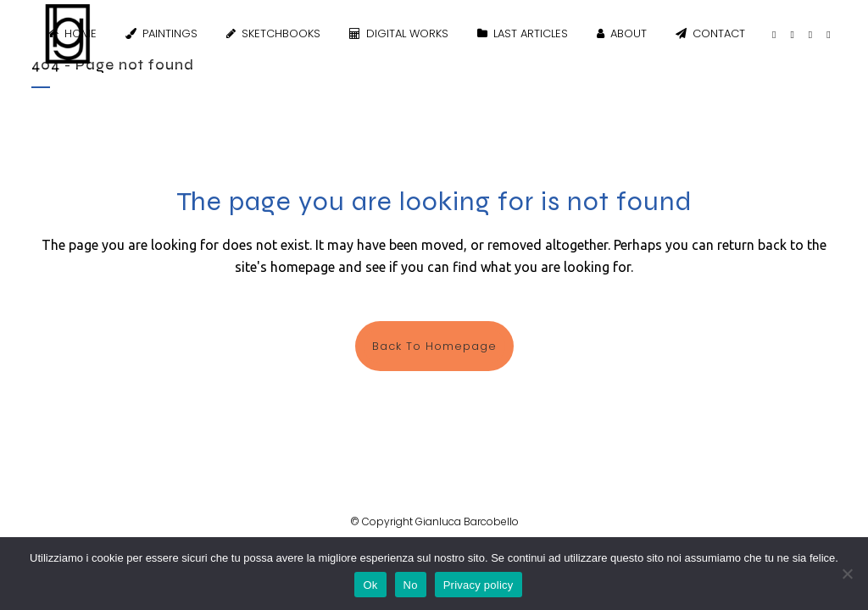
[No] (847, 574)
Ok (370, 585)
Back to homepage (434, 346)
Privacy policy (479, 585)
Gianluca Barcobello (467, 521)
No (411, 585)
